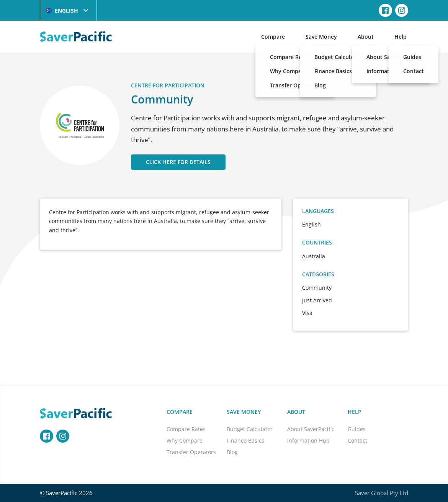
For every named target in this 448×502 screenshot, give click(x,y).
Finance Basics (245, 440)
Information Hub (308, 440)
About (366, 37)
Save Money (321, 37)
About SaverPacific (311, 429)
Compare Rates (186, 429)
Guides (357, 429)
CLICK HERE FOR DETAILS (178, 162)
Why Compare (185, 440)
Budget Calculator (250, 429)
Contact (357, 440)
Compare (273, 37)
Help (401, 37)
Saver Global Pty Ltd (382, 493)
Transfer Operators (191, 452)
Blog (232, 452)
